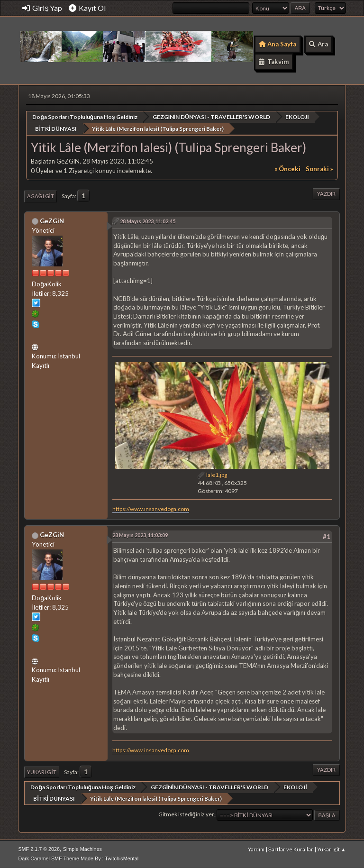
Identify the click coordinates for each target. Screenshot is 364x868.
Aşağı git (40, 196)
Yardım (256, 849)
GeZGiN (52, 220)
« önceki (287, 169)
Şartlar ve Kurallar (291, 849)
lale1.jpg (212, 475)
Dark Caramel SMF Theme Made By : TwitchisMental (78, 858)
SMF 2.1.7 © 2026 (39, 849)
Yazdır (326, 194)
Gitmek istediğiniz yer (186, 814)
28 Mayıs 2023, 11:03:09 (140, 535)
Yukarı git (41, 772)
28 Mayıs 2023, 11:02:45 (148, 221)
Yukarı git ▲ (332, 849)
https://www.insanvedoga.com (151, 508)
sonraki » (319, 169)
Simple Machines (82, 849)
